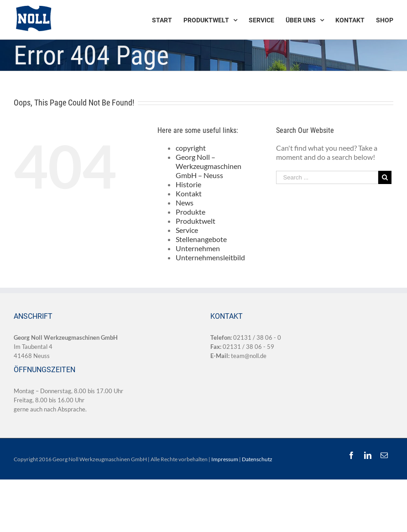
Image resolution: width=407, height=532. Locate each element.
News (185, 203)
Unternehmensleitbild (210, 257)
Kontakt (189, 193)
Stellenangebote (201, 239)
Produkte (190, 212)
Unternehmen (198, 248)
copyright (191, 148)
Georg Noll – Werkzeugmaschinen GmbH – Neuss (209, 166)
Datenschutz (257, 459)
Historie (188, 184)
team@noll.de (249, 356)
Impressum (225, 459)
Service (187, 230)
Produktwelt (196, 221)
